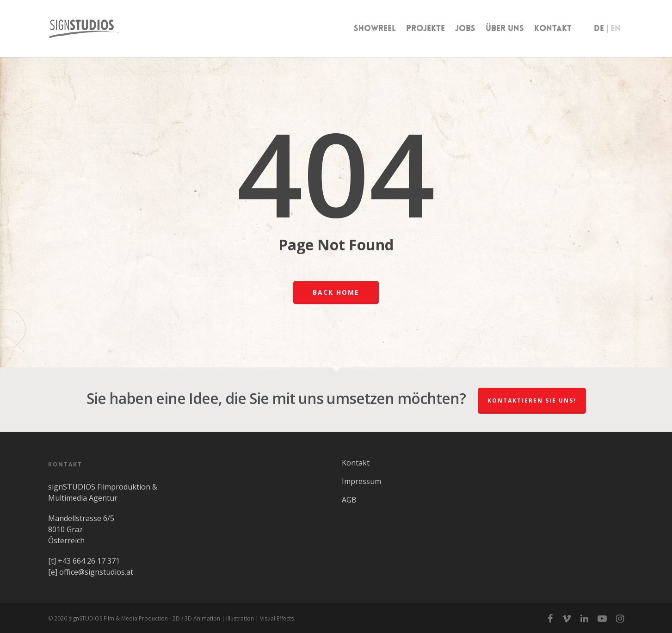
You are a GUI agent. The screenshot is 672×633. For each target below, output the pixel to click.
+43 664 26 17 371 (89, 561)
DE (599, 28)
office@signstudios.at (96, 572)
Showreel (375, 28)
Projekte (425, 28)
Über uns (505, 28)
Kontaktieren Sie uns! (532, 400)
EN (616, 28)
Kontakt (553, 28)
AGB (349, 500)
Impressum (361, 481)
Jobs (465, 28)
